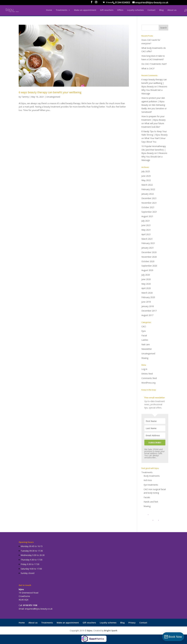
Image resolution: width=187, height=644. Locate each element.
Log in (144, 369)
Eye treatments (151, 485)
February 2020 (148, 297)
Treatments (62, 10)
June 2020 (146, 279)
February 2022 (148, 189)
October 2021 (148, 207)
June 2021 (146, 225)
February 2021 (148, 243)
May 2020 (146, 284)
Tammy (25, 97)
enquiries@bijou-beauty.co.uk (39, 609)
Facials (147, 497)
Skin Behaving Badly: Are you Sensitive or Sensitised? (154, 108)
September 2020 (149, 266)
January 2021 (148, 248)
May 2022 (146, 180)
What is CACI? (148, 68)
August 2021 (147, 216)
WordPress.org (148, 383)
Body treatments (152, 476)
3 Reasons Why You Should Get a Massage (154, 90)
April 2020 (146, 288)
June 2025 (146, 176)
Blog (161, 10)
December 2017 (149, 311)
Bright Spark (111, 630)
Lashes (145, 340)
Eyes (144, 331)
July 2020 (146, 275)
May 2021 (146, 230)
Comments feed (149, 378)
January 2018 (148, 306)
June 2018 (146, 302)
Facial (144, 336)
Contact (151, 10)
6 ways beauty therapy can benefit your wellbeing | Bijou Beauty (154, 83)
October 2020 (148, 261)
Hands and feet (151, 502)
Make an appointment (85, 10)
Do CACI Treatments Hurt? (154, 64)
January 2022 (148, 194)
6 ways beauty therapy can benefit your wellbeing (50, 92)
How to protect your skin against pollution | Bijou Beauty (153, 101)
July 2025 (146, 171)
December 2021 (149, 198)
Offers (120, 10)
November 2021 (149, 203)
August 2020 (147, 270)
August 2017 (147, 315)
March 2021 (147, 239)
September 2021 (149, 212)
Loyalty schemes (135, 10)
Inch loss (148, 480)
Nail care (146, 344)
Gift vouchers (107, 10)
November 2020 (149, 257)
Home (49, 10)
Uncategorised (53, 97)
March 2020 (147, 293)
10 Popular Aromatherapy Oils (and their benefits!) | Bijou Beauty (154, 150)
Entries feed (147, 374)
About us (172, 10)
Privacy (132, 623)
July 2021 (146, 221)
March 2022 (147, 185)
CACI (144, 326)
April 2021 (146, 234)
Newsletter (147, 349)
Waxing (145, 358)
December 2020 (149, 252)
